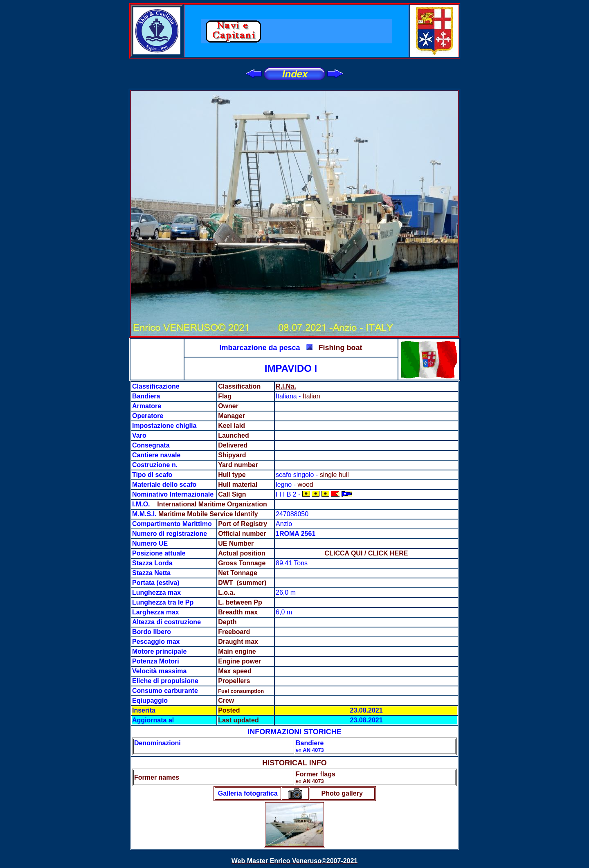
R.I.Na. (286, 386)
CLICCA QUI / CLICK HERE (366, 553)
